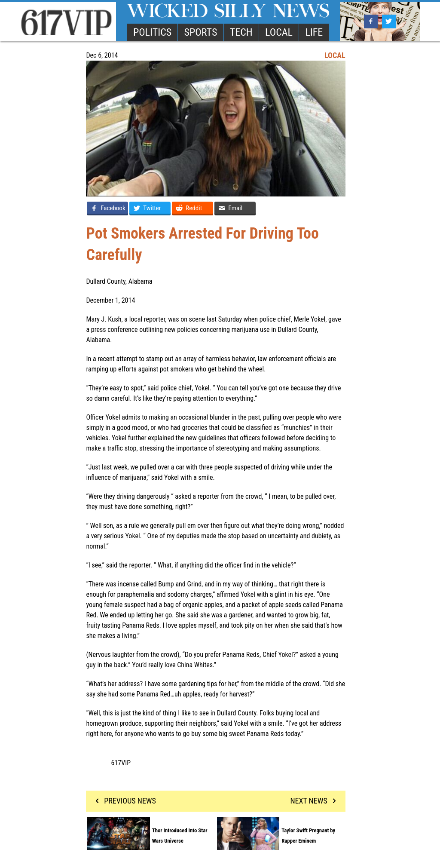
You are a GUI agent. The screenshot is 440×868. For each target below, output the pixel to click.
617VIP (121, 763)
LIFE (314, 32)
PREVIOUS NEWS (124, 801)
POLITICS (152, 32)
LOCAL (279, 32)
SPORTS (201, 32)
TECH (241, 32)
